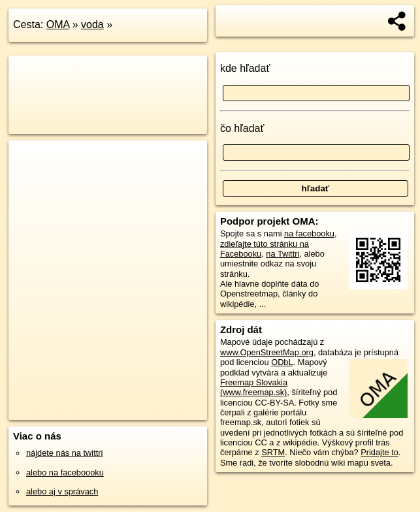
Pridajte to (380, 452)
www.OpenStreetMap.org (267, 352)
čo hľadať (242, 128)
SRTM (273, 452)
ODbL (282, 362)
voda (92, 24)
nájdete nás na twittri (64, 453)
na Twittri (283, 254)
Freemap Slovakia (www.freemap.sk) (254, 387)
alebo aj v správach (62, 491)
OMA (58, 24)
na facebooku (309, 233)
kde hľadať (245, 68)
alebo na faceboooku (65, 472)
